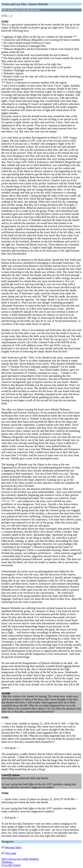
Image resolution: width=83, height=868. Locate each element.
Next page (11, 853)
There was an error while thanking (20, 859)
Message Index (13, 847)
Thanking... (8, 862)
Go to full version (11, 865)
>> (11, 16)
